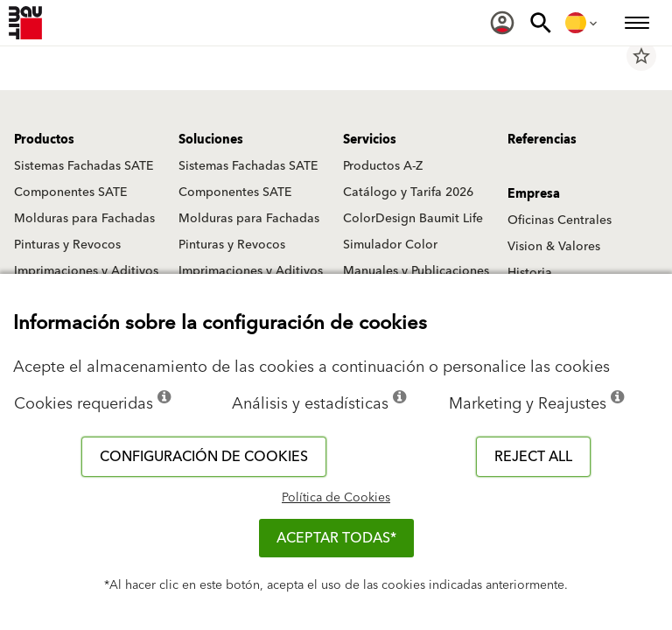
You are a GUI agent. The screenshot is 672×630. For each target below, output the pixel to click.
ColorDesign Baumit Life (413, 219)
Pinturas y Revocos (67, 245)
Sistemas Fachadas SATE (84, 166)
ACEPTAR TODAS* (336, 538)
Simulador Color (390, 245)
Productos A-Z (383, 166)
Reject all (533, 457)
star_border (641, 56)
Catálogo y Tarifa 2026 (408, 192)
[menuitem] (502, 23)
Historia (530, 273)
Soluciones (211, 140)
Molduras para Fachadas (84, 219)
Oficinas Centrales (560, 220)
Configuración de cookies (204, 457)
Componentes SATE (70, 192)
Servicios (370, 140)
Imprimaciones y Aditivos (86, 271)
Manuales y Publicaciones (416, 271)
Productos (44, 140)
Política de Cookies (336, 498)
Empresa (534, 194)
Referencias (542, 140)
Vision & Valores (554, 247)
